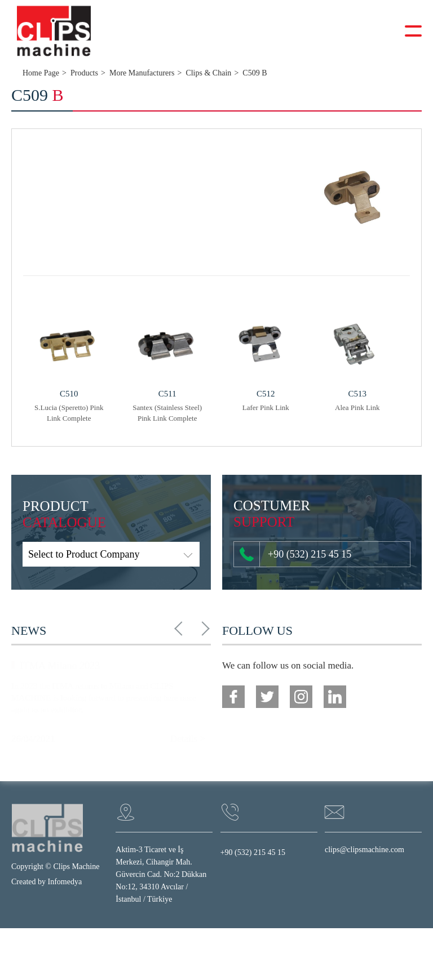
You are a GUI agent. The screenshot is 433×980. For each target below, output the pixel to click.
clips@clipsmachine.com (364, 850)
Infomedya (65, 882)
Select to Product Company (84, 554)
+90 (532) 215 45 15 (295, 554)
